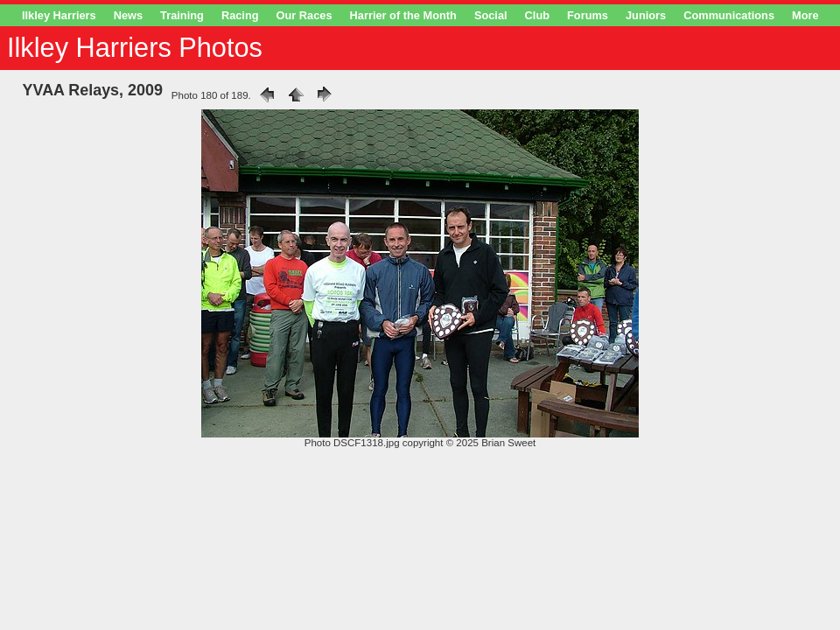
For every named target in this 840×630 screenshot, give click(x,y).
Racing (240, 15)
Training (182, 15)
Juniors (646, 15)
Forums (588, 15)
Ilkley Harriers (59, 15)
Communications (729, 15)
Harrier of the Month (403, 15)
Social (491, 15)
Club (537, 15)
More (805, 15)
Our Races (304, 15)
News (128, 15)
